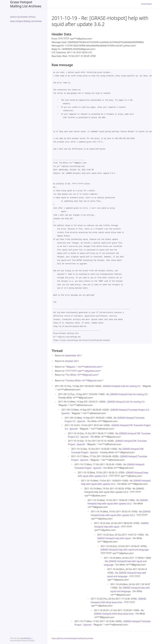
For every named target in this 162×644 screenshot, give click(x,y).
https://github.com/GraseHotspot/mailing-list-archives (72, 638)
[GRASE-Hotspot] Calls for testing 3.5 (122, 386)
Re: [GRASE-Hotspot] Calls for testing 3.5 (127, 394)
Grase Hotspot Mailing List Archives (26, 4)
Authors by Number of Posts (23, 17)
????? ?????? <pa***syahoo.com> (83, 371)
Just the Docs (26, 638)
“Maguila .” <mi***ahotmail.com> (84, 367)
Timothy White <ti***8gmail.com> (84, 380)
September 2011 (73, 355)
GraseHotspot (146, 4)
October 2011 (72, 361)
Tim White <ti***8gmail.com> (82, 375)
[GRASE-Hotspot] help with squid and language (125, 550)
